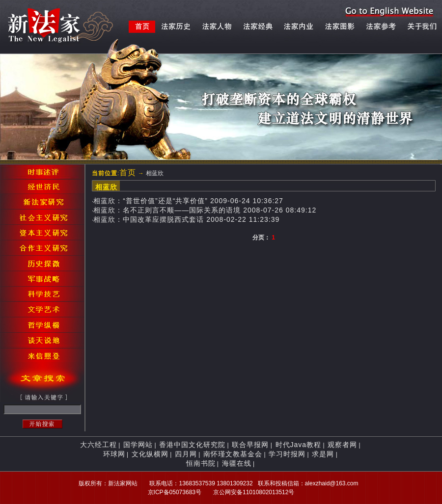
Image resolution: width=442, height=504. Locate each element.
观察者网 (342, 445)
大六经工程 (98, 445)
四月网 (186, 454)
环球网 (114, 454)
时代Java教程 (299, 445)
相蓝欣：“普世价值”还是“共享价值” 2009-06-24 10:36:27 (188, 201)
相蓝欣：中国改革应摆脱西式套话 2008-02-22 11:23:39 (186, 219)
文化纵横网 (150, 454)
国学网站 (138, 445)
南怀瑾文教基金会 (233, 454)
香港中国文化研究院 (192, 445)
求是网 (323, 454)
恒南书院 (201, 463)
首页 (128, 172)
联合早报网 (250, 445)
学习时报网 (287, 454)
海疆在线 (237, 463)
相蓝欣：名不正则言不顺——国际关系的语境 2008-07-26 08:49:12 (205, 210)
